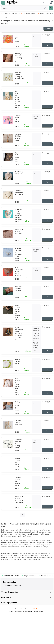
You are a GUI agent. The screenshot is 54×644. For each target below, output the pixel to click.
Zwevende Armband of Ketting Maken (18, 444)
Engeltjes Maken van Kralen (18, 118)
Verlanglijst (46, 35)
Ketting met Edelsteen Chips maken (18, 406)
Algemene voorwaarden (16, 611)
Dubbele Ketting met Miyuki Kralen (17, 462)
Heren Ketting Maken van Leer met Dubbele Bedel (18, 311)
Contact (36, 611)
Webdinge (36, 609)
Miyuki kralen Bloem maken (17, 38)
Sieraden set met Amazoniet (18, 423)
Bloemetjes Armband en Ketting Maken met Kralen (19, 58)
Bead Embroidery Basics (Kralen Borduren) (19, 272)
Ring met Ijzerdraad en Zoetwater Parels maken (18, 253)
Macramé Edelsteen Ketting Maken (18, 137)
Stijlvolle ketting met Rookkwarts (19, 193)
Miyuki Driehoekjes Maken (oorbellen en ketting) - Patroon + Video (19, 333)
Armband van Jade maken (18, 361)
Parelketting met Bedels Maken (19, 174)
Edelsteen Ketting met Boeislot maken (18, 481)
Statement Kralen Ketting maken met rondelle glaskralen (19, 215)
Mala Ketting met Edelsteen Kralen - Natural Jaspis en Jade (18, 385)
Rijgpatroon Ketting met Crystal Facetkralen (19, 499)
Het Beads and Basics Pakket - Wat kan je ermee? (18, 99)
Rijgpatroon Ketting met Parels (19, 231)
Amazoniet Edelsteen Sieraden (18, 289)
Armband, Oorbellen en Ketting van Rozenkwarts (19, 76)
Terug (4, 18)
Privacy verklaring (28, 611)
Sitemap (41, 611)
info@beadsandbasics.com (13, 586)
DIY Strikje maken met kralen (17, 157)
